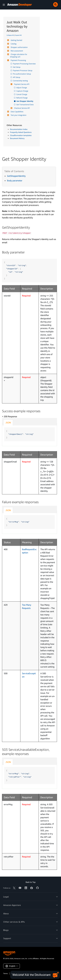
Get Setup (17, 67)
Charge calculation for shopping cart (19, 56)
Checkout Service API (22, 108)
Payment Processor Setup (23, 71)
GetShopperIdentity (16, 176)
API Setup (17, 77)
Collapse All (10, 35)
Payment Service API (21, 84)
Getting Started (16, 40)
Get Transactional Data (25, 105)
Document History (17, 138)
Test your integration (18, 115)
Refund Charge (22, 98)
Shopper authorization (19, 47)
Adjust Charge (22, 88)
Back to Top (31, 882)
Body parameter (15, 181)
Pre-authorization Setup (22, 74)
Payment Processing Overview (24, 64)
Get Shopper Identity (25, 101)
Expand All (18, 35)
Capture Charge (22, 91)
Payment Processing (18, 60)
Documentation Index (19, 129)
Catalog (13, 44)
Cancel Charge (22, 94)
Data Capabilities (17, 112)
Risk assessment (16, 51)
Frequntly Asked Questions (21, 132)
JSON (8, 423)
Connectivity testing (21, 81)
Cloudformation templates (21, 135)
